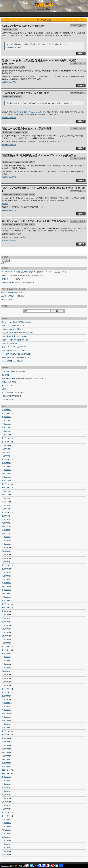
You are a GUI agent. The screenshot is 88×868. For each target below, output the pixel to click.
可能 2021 (5, 495)
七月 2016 (5, 664)
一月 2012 (5, 844)
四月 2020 (5, 530)
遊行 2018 (5, 593)
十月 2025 (5, 417)
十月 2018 (5, 569)
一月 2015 (5, 728)
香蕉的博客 (6, 375)
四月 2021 (5, 498)
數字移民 (5, 393)
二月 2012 (5, 841)
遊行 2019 (5, 558)
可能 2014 (5, 752)
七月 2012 (5, 826)
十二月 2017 (6, 604)
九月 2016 (5, 657)
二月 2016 (5, 682)
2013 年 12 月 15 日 (78, 159)
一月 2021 (5, 509)
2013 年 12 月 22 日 (78, 64)
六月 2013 (5, 791)
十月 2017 (5, 611)
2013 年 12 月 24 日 (78, 26)
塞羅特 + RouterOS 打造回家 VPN (14, 347)
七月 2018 (5, 579)
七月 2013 (5, 788)
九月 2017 (5, 615)
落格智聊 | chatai (8, 279)
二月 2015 (5, 724)
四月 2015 (5, 717)
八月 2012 (5, 823)
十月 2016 (5, 654)
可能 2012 (5, 830)
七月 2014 (5, 745)
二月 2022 (5, 477)
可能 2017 (5, 629)
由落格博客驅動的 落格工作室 (12, 292)
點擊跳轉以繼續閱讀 (13, 47)
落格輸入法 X (6, 282)
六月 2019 (5, 548)
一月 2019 (5, 562)
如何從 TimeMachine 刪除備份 (12, 329)
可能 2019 (5, 551)
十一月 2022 (6, 459)
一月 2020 (5, 537)
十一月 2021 (6, 488)
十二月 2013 (6, 770)
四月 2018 (5, 590)
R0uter (10, 29)
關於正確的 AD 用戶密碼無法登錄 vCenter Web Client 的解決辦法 (39, 155)
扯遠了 (4, 389)
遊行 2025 (5, 428)
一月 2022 (5, 481)
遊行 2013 (5, 802)
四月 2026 (5, 410)
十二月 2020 (6, 512)
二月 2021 (5, 505)
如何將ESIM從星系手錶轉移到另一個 (15, 340)
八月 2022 (5, 470)
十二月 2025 (6, 414)
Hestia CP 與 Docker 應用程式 (12, 361)
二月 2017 (5, 639)
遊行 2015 (5, 721)
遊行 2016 (5, 678)
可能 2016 (5, 671)
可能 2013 (5, 795)
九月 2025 (5, 421)
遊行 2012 (5, 837)
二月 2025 (5, 431)
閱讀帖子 (81, 53)
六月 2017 (5, 625)
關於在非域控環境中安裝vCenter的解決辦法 (30, 112)
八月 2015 (5, 703)
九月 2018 (5, 572)
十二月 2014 (6, 731)
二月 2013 (5, 805)
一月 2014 (5, 766)
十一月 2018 (6, 565)
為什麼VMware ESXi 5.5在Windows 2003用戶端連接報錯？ (36, 221)
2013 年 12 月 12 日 (78, 221)
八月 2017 (5, 618)
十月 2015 (5, 696)
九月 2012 (5, 819)
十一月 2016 (6, 650)
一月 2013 (5, 809)
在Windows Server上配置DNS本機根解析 (25, 93)
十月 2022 (5, 463)
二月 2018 (5, 597)
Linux (16, 29)
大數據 (16, 67)
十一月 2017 (6, 608)
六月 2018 (5, 583)
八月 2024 (5, 445)
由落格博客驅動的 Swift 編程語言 (13, 296)
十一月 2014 (6, 735)
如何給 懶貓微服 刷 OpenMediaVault (15, 336)
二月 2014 (5, 763)
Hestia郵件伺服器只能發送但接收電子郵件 (17, 354)
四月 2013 (5, 798)
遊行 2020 (5, 534)
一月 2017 (5, 643)
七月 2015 (5, 706)
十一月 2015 (6, 692)
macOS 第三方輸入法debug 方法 (13, 326)
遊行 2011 (5, 855)
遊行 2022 (5, 473)
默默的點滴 (6, 396)
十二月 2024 (6, 438)
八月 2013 (5, 784)
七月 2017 (5, 622)
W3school (5, 371)
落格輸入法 (6, 382)
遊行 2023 (5, 452)
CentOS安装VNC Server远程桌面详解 (23, 26)
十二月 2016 (6, 646)
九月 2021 (5, 491)
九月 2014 (5, 742)
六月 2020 (5, 523)
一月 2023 (5, 456)
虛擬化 (22, 67)
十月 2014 (5, 738)
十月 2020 (5, 516)
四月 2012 (5, 833)
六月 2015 (5, 710)
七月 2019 (5, 544)
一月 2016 (5, 685)
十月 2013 (5, 777)
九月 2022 (5, 466)
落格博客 (44, 5)
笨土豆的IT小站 (7, 385)
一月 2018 (5, 601)
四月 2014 (5, 756)
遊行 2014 (5, 759)
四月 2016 (5, 675)
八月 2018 (5, 576)
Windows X (18, 96)
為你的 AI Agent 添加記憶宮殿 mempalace (17, 322)
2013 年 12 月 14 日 (78, 191)
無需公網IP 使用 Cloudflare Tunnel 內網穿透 (17, 333)
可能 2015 (5, 713)
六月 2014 (5, 749)
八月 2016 (5, 661)
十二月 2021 (6, 484)
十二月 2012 (6, 812)
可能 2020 (5, 526)
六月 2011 (5, 851)
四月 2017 (5, 632)
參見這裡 (5, 204)
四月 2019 (5, 555)
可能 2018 (5, 586)
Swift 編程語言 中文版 (9, 378)
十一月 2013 (6, 774)
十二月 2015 (6, 689)
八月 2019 (5, 541)
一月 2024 (5, 449)
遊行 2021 (5, 502)
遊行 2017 (5, 636)
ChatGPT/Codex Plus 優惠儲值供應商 (15, 272)
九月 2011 (5, 848)
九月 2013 (5, 781)
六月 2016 (5, 668)
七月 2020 (5, 519)
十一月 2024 (6, 442)
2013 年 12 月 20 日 (78, 93)
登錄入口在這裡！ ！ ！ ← (11, 300)
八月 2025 (5, 424)
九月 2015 (5, 699)
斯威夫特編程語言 (8, 400)
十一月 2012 (6, 816)
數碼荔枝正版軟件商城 (10, 275)
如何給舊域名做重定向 (10, 343)
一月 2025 (5, 435)
